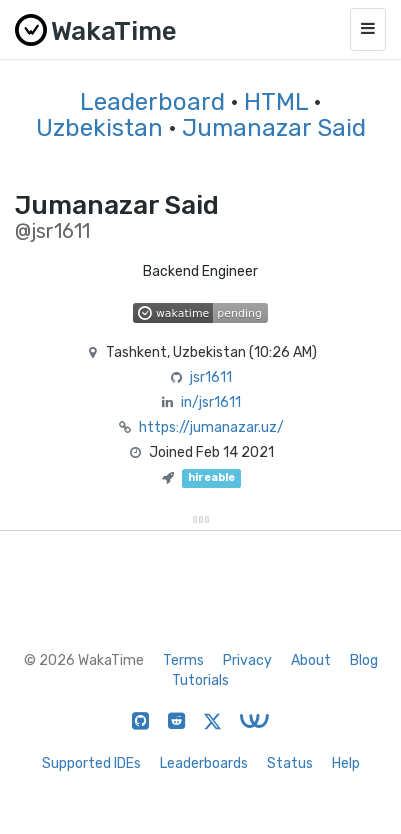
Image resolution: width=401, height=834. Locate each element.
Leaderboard (152, 102)
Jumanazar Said (274, 128)
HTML (276, 102)
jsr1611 (211, 377)
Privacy (247, 660)
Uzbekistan (99, 128)
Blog (364, 660)
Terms (183, 660)
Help (346, 763)
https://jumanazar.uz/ (211, 427)
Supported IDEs (91, 763)
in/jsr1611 (211, 402)
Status (290, 763)
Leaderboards (204, 763)
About (311, 660)
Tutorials (200, 680)
